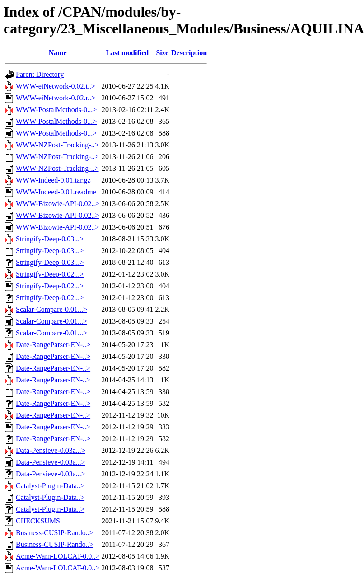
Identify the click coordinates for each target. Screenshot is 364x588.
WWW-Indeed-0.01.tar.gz (53, 180)
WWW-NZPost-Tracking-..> (57, 145)
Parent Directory (40, 74)
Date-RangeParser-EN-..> (53, 345)
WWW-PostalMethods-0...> (56, 110)
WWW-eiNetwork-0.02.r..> (56, 98)
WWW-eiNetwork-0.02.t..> (56, 86)
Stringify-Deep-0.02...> (50, 274)
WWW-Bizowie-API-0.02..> (58, 204)
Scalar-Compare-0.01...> (51, 309)
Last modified (128, 53)
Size (162, 53)
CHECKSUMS (38, 521)
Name (58, 53)
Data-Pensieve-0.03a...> (51, 450)
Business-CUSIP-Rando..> (55, 533)
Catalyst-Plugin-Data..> (50, 486)
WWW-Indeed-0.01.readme (56, 192)
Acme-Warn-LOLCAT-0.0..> (58, 556)
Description (189, 53)
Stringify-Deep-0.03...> (50, 239)
